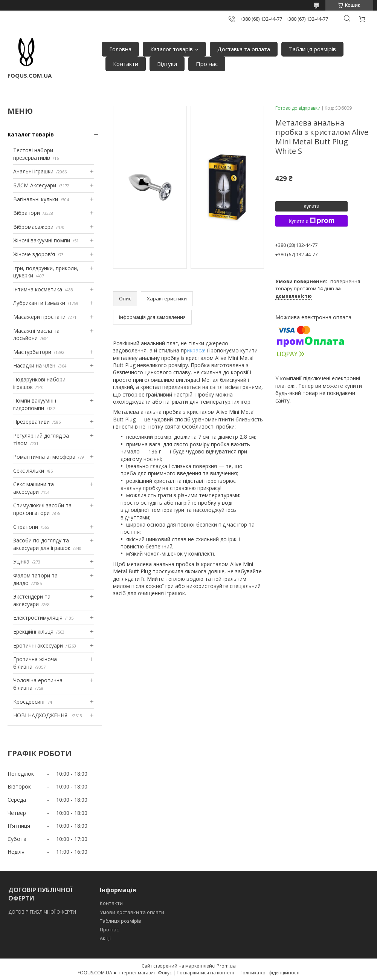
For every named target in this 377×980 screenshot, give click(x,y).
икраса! (197, 350)
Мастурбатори (32, 352)
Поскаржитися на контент (206, 973)
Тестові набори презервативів (33, 154)
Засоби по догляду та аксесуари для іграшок (42, 544)
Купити (311, 206)
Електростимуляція (38, 618)
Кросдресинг (29, 702)
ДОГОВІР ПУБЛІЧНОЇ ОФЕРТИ (43, 912)
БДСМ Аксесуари (35, 185)
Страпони (26, 527)
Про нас (207, 64)
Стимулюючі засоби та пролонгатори (42, 509)
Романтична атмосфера (44, 457)
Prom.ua (226, 966)
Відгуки (167, 64)
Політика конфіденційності (269, 973)
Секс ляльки (29, 471)
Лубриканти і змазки (39, 303)
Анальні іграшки (33, 171)
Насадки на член (34, 365)
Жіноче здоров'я (34, 254)
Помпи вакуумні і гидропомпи (35, 404)
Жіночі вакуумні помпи (42, 240)
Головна (120, 49)
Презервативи (31, 422)
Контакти (126, 64)
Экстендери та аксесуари (32, 600)
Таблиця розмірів (312, 49)
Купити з (311, 221)
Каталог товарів (172, 49)
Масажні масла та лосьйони (36, 335)
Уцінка (21, 561)
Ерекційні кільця (33, 632)
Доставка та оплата (244, 49)
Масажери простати (39, 317)
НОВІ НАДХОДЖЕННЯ (41, 715)
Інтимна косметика (38, 289)
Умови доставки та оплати (132, 912)
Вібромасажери (33, 227)
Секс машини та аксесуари (34, 488)
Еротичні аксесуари (38, 645)
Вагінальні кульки (36, 199)
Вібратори (27, 213)
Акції (105, 938)
